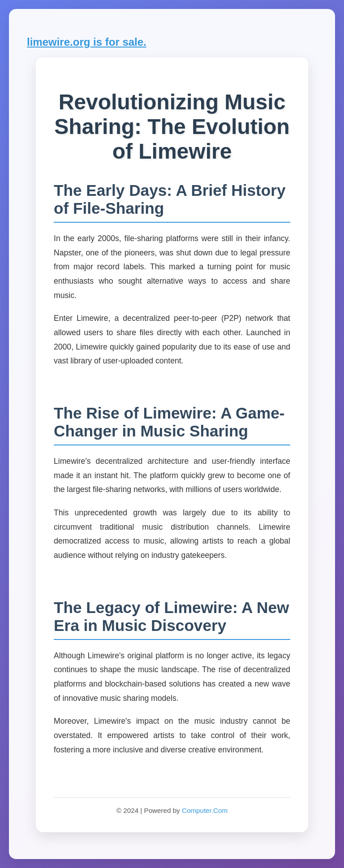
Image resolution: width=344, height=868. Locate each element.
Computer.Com (205, 810)
